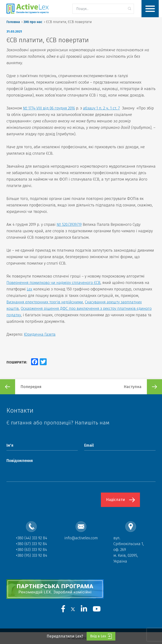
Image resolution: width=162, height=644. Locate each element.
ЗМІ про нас (33, 22)
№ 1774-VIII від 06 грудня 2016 (49, 108)
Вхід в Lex (101, 636)
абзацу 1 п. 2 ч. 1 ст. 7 (101, 108)
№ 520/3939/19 (69, 225)
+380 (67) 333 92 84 (31, 544)
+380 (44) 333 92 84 (31, 538)
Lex (29, 289)
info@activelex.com (81, 538)
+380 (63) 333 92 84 (31, 550)
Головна (13, 22)
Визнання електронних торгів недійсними (45, 302)
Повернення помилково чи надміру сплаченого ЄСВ (53, 283)
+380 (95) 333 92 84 (31, 555)
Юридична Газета (40, 334)
